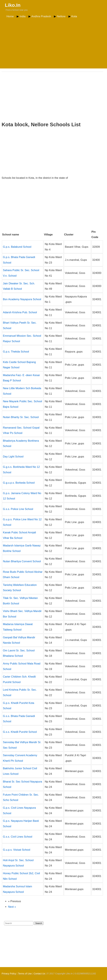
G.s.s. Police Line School (18, 509)
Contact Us (39, 974)
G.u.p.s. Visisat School (17, 850)
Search (39, 923)
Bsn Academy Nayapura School (22, 299)
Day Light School (13, 457)
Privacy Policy (9, 974)
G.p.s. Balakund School (17, 247)
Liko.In (13, 5)
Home (10, 16)
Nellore (61, 16)
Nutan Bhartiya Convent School (22, 561)
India (23, 16)
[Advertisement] (53, 43)
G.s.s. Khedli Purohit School (20, 732)
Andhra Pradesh (41, 16)
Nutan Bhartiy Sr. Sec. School (21, 417)
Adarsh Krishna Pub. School (20, 312)
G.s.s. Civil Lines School (18, 837)
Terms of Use (25, 974)
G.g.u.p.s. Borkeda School (19, 483)
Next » (12, 907)
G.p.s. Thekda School (16, 352)
